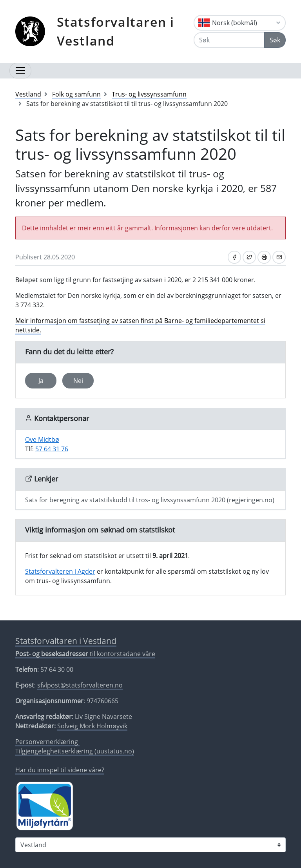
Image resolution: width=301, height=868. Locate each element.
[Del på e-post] (279, 257)
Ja (41, 381)
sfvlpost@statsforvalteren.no (80, 685)
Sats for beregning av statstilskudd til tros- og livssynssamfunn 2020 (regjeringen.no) (150, 500)
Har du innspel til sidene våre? (60, 770)
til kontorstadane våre (85, 654)
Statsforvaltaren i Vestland (116, 31)
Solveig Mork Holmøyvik (92, 726)
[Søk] (229, 40)
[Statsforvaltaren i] (150, 845)
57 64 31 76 (52, 449)
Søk (275, 40)
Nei (78, 381)
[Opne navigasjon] (20, 71)
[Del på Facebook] (234, 257)
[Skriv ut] (264, 257)
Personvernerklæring (47, 742)
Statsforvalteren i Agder (60, 571)
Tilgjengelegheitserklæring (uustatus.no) (75, 751)
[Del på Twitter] (249, 257)
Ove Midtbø (42, 439)
